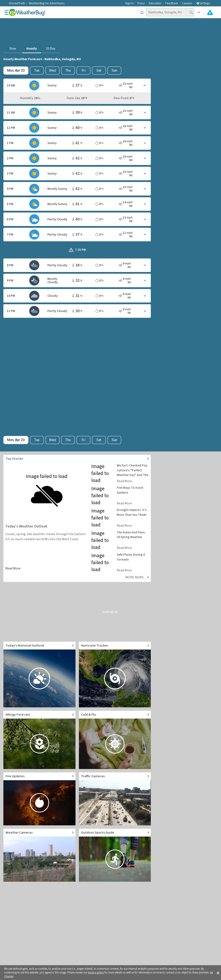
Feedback (172, 3)
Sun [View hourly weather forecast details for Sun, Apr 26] (114, 70)
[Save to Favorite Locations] (142, 12)
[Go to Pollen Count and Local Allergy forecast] (39, 740)
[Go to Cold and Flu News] (115, 740)
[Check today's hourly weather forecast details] (16, 71)
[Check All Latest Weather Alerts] (210, 12)
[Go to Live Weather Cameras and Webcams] (39, 855)
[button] (218, 973)
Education (155, 3)
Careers (187, 3)
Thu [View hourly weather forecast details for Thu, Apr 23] (68, 70)
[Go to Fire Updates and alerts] (39, 799)
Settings (203, 3)
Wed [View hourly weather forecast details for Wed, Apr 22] (52, 70)
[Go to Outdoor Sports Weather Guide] (115, 855)
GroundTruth (17, 3)
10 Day (51, 49)
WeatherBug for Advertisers (47, 3)
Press (141, 3)
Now (13, 49)
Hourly (32, 49)
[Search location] (170, 12)
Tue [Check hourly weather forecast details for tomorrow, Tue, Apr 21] (37, 70)
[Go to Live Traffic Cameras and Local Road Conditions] (115, 799)
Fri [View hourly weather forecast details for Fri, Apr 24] (84, 70)
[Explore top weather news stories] (77, 459)
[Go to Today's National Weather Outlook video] (39, 675)
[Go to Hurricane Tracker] (115, 675)
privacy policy (96, 973)
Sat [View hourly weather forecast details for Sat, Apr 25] (99, 70)
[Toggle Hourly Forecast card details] (77, 85)
